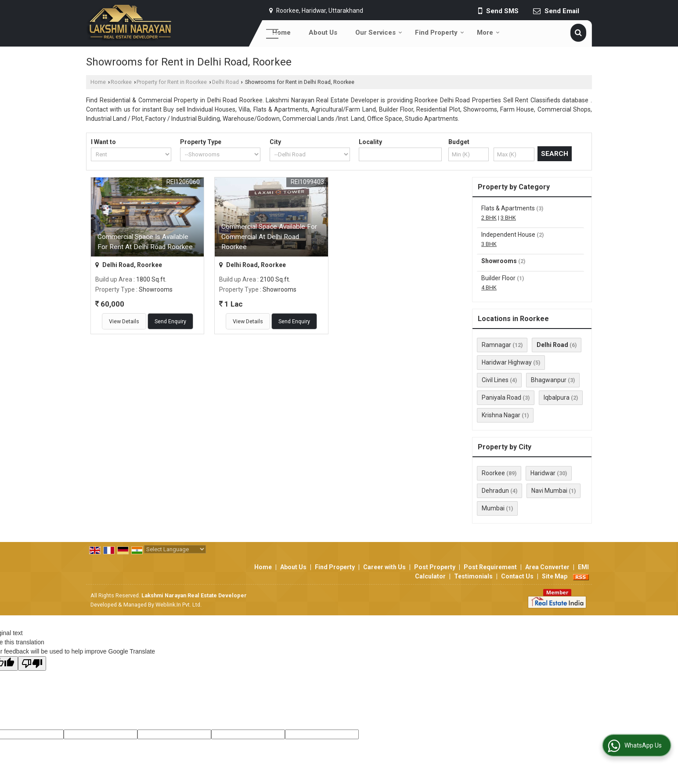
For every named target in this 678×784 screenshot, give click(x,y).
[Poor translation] (32, 663)
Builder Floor (498, 278)
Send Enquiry (170, 321)
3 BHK (508, 218)
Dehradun (495, 491)
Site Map (555, 576)
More (488, 33)
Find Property (440, 33)
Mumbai (493, 508)
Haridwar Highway (507, 362)
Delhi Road (225, 82)
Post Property (435, 567)
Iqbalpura (557, 397)
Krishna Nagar (501, 415)
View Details (124, 321)
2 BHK (489, 218)
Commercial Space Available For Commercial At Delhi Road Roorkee (269, 237)
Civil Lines (495, 380)
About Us (323, 33)
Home (281, 33)
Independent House (508, 235)
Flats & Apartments (508, 208)
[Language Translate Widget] (175, 549)
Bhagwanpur (549, 380)
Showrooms (499, 261)
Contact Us (517, 576)
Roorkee (121, 82)
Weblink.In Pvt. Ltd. (179, 605)
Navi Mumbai (549, 491)
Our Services (379, 33)
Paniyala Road (501, 397)
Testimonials (473, 576)
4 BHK (489, 287)
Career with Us (384, 567)
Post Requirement (490, 567)
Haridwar (543, 473)
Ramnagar (496, 345)
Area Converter (547, 567)
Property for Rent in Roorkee (172, 82)
